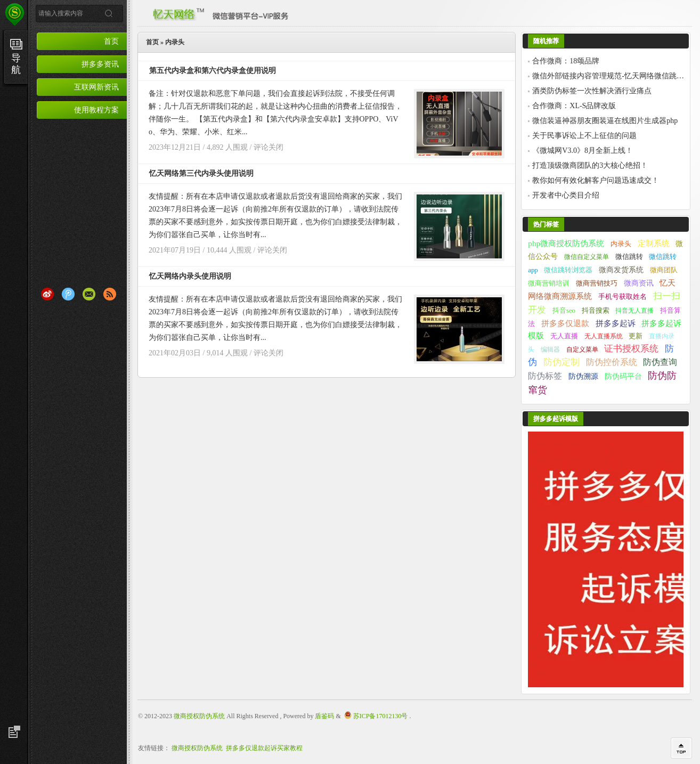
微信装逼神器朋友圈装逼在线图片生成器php (605, 121)
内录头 (621, 244)
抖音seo (564, 311)
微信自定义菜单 (587, 257)
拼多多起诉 (616, 323)
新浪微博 (47, 294)
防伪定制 (561, 362)
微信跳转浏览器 (568, 270)
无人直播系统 (604, 336)
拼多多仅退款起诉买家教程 (264, 748)
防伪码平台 (623, 376)
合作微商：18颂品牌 (566, 61)
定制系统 (654, 243)
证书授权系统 (631, 349)
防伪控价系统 (612, 362)
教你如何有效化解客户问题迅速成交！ (596, 180)
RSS (110, 294)
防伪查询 (660, 362)
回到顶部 (681, 748)
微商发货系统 (621, 270)
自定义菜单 (582, 350)
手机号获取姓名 (622, 297)
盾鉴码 (324, 716)
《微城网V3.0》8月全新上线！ (583, 151)
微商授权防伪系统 (199, 716)
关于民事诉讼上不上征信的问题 (584, 136)
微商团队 (664, 270)
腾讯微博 (68, 294)
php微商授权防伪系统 (566, 243)
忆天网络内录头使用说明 (190, 276)
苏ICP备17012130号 (381, 716)
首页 (111, 41)
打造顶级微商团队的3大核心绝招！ (590, 165)
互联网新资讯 (96, 87)
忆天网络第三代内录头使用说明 (201, 173)
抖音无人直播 (634, 311)
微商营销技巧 (597, 283)
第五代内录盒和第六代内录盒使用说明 (213, 71)
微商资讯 (639, 283)
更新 (636, 336)
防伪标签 (545, 376)
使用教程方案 (96, 110)
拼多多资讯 (100, 64)
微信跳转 (629, 257)
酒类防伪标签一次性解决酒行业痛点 (592, 91)
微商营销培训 (549, 283)
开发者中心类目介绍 (566, 195)
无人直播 (564, 336)
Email (89, 294)
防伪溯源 (583, 376)
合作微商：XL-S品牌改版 (574, 106)
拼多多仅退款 (565, 323)
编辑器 (550, 350)
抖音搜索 (596, 311)
